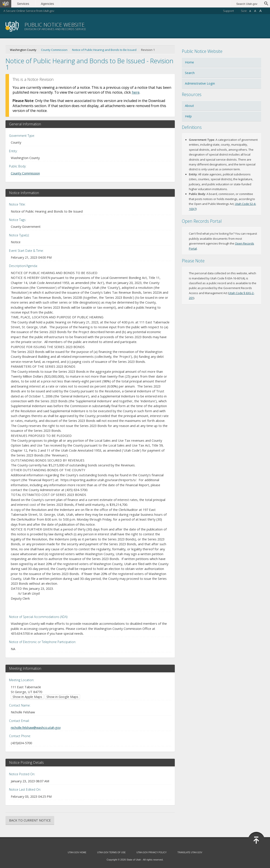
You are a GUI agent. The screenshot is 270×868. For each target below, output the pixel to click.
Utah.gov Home (77, 852)
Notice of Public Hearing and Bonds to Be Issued (104, 50)
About (189, 106)
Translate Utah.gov (190, 852)
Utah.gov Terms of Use (111, 852)
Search (190, 73)
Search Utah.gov (247, 4)
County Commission (54, 50)
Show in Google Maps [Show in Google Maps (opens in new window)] (62, 697)
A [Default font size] (255, 11)
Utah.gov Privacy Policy (152, 852)
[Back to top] (256, 840)
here (136, 92)
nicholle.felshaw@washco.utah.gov (36, 727)
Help (188, 116)
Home (189, 62)
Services (24, 4)
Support (228, 11)
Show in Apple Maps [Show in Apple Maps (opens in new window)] (27, 697)
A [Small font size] (250, 11)
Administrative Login (200, 83)
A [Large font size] (261, 11)
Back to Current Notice (30, 820)
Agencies (48, 4)
